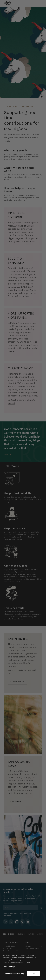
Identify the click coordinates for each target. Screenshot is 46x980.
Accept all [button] (33, 973)
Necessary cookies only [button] (15, 974)
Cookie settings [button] (9, 967)
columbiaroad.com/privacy (20, 962)
